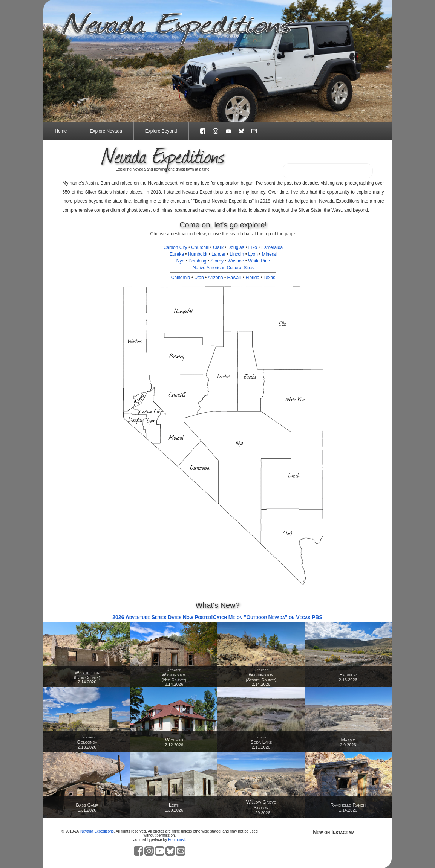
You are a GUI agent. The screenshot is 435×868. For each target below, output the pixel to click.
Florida (252, 278)
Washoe (236, 261)
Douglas (236, 247)
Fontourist (176, 840)
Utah (199, 278)
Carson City (175, 247)
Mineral (269, 254)
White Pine (259, 261)
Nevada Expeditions (97, 831)
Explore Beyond (161, 131)
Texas (269, 278)
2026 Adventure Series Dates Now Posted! (162, 617)
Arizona (215, 278)
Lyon (253, 254)
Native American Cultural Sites (223, 268)
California (181, 278)
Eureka (177, 254)
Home (61, 131)
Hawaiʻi (234, 278)
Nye (180, 261)
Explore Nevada (106, 131)
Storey (217, 261)
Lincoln (237, 254)
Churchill (200, 247)
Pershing (197, 261)
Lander (218, 254)
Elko (253, 247)
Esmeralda (272, 247)
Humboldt (198, 254)
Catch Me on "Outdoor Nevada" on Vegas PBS (268, 617)
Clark (218, 247)
